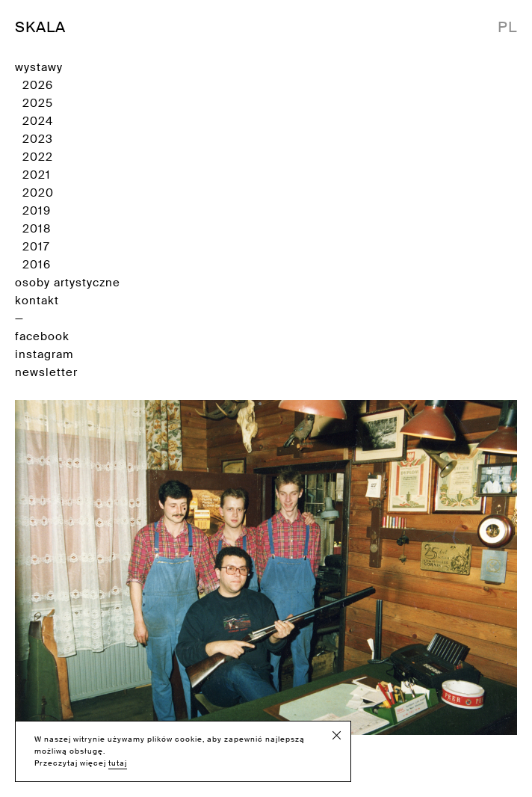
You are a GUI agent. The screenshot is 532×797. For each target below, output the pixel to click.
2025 (38, 103)
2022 (38, 157)
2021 (37, 175)
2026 (38, 85)
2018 (37, 229)
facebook (42, 336)
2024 (38, 121)
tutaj (118, 763)
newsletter (46, 372)
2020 (38, 193)
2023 (38, 139)
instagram (44, 354)
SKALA (40, 27)
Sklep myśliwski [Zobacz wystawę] (266, 588)
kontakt (37, 301)
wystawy (39, 67)
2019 (37, 211)
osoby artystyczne (68, 283)
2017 (36, 247)
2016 (37, 265)
